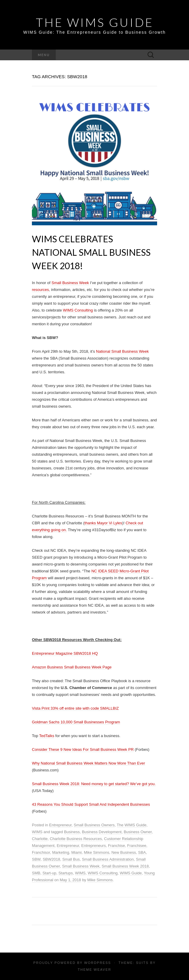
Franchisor (41, 852)
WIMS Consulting (78, 310)
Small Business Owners (94, 825)
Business (72, 832)
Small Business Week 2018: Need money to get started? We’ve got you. (94, 784)
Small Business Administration (108, 859)
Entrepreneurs (94, 846)
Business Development (102, 832)
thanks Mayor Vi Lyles (103, 523)
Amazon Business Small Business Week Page (72, 667)
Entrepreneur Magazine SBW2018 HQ (65, 653)
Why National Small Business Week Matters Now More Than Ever (89, 763)
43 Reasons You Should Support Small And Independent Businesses (91, 804)
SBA (142, 852)
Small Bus (71, 859)
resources (40, 290)
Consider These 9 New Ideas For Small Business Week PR (83, 749)
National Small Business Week (122, 351)
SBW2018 (51, 859)
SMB (36, 873)
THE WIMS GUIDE (95, 22)
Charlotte (40, 839)
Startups (66, 873)
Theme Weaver (94, 970)
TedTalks (47, 736)
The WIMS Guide (132, 825)
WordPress (97, 963)
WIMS (37, 832)
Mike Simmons (96, 852)
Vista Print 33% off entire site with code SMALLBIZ (75, 708)
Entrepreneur (60, 825)
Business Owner (138, 832)
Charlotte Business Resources (76, 839)
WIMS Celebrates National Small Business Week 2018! (91, 252)
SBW (36, 859)
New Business (124, 852)
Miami (76, 852)
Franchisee (137, 846)
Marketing (61, 852)
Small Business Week (70, 283)
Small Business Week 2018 (125, 866)
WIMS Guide (131, 873)
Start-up (49, 873)
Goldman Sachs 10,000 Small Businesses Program (76, 722)
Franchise (116, 846)
